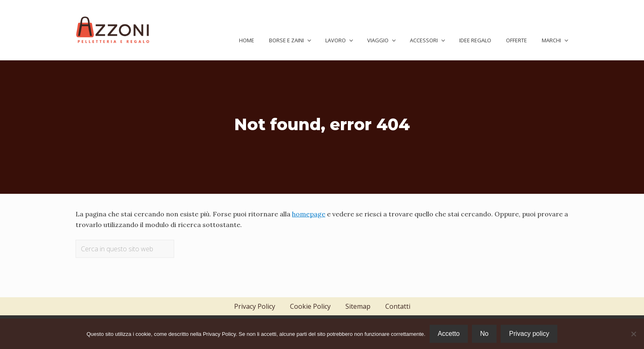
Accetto (449, 334)
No (484, 334)
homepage (309, 214)
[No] (634, 334)
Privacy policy (529, 334)
